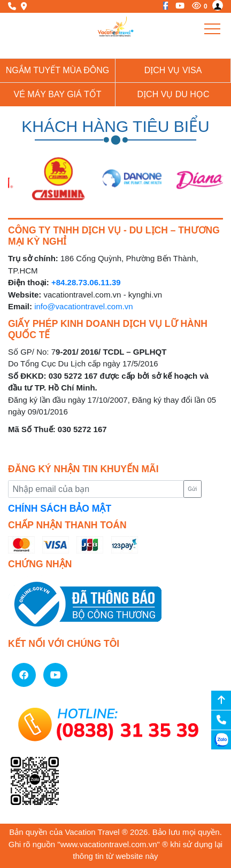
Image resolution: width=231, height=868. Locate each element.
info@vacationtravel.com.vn (83, 306)
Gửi (192, 489)
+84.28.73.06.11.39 (86, 282)
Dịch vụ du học (174, 94)
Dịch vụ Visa (173, 70)
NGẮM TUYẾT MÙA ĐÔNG (58, 70)
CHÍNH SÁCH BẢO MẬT (60, 509)
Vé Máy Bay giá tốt (58, 94)
